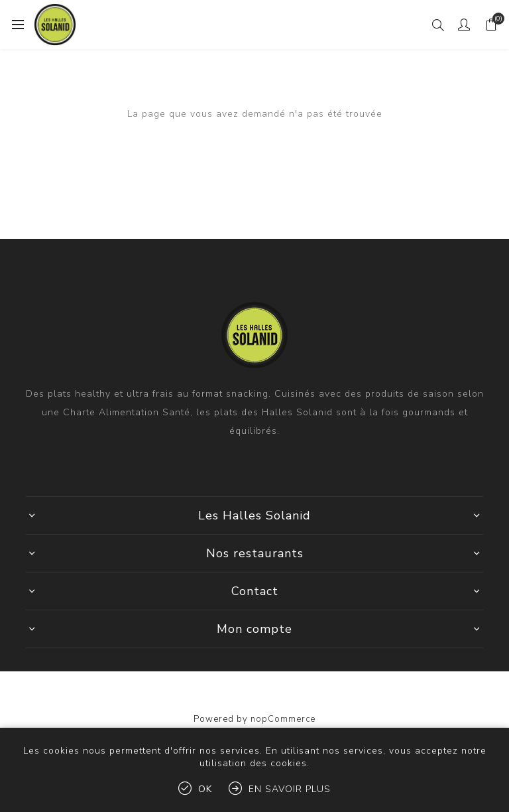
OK (205, 789)
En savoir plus (290, 789)
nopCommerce (283, 719)
